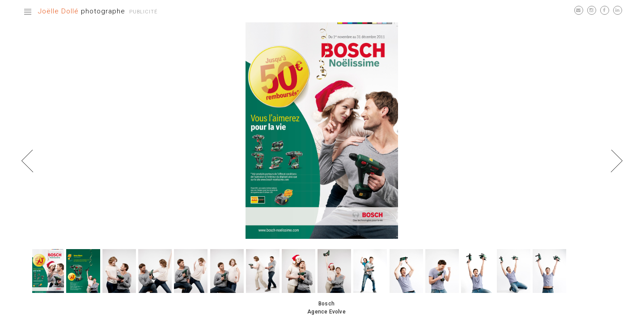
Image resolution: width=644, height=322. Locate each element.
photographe (82, 11)
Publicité (143, 12)
